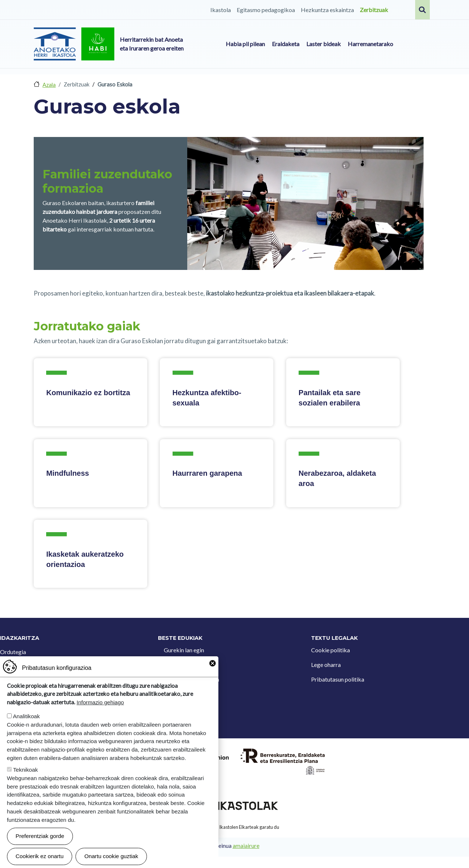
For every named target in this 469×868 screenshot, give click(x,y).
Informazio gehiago (100, 702)
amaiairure (246, 846)
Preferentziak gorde (40, 836)
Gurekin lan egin (184, 650)
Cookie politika (330, 650)
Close (213, 663)
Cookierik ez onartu (40, 856)
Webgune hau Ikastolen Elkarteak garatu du (234, 827)
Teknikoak (26, 770)
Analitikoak (26, 716)
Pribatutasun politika (338, 679)
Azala (49, 85)
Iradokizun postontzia (191, 679)
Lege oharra (326, 665)
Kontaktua (177, 665)
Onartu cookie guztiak (111, 856)
